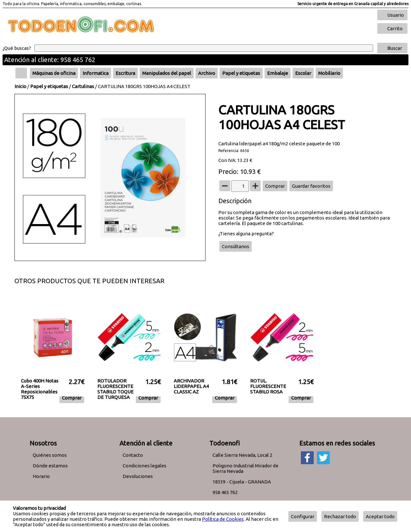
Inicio (20, 86)
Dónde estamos (50, 466)
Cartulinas (83, 86)
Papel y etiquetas (49, 86)
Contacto (133, 455)
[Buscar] (204, 48)
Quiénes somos (50, 455)
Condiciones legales (144, 466)
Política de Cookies (223, 519)
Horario (41, 476)
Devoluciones (138, 476)
